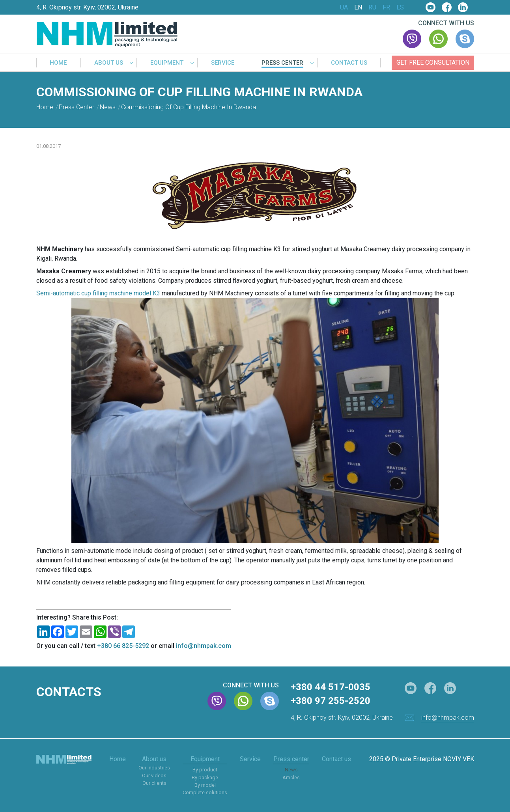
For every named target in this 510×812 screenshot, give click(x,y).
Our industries (154, 768)
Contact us (349, 63)
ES (400, 7)
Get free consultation (433, 63)
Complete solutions (205, 792)
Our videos (154, 776)
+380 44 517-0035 (331, 687)
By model (205, 785)
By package (205, 777)
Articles (291, 777)
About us (109, 63)
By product (205, 770)
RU (372, 7)
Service (223, 63)
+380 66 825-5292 (123, 646)
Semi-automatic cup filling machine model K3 (98, 293)
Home (58, 63)
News (291, 770)
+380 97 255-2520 (331, 701)
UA (344, 7)
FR (386, 7)
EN (358, 7)
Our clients (154, 783)
